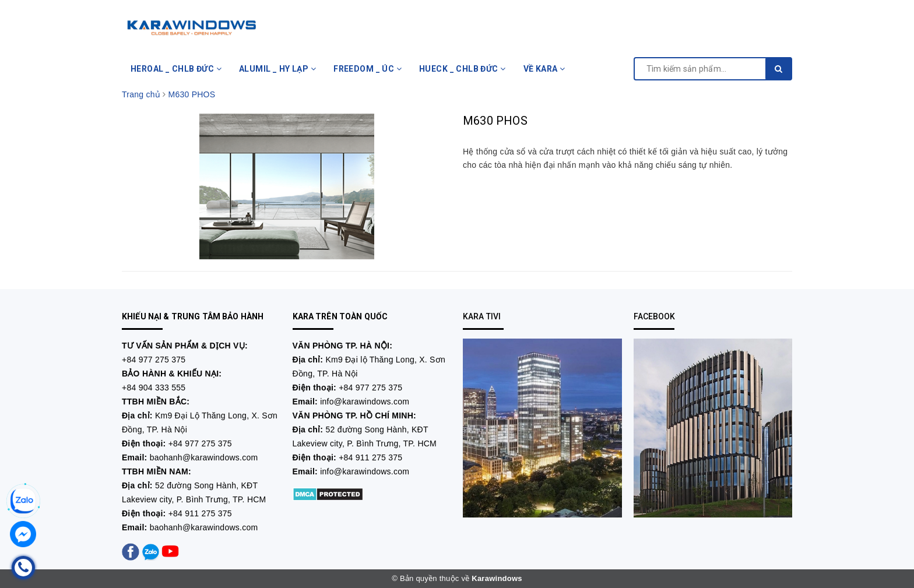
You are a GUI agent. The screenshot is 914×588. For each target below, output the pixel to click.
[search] (778, 69)
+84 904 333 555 (154, 388)
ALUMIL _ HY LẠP (277, 69)
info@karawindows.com (365, 402)
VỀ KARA (544, 69)
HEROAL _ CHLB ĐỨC (176, 69)
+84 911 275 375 (200, 513)
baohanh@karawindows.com (204, 457)
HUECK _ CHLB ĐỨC (463, 69)
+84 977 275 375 (154, 360)
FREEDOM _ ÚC (368, 69)
